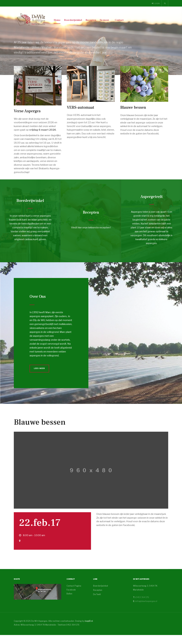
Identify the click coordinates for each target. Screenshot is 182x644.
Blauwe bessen (40, 431)
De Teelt (97, 603)
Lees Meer (39, 377)
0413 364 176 (142, 606)
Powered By (153, 633)
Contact (119, 20)
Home (57, 20)
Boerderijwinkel (73, 20)
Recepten (91, 20)
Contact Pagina (74, 595)
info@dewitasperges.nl (146, 610)
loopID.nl (89, 630)
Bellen (69, 603)
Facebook (71, 599)
